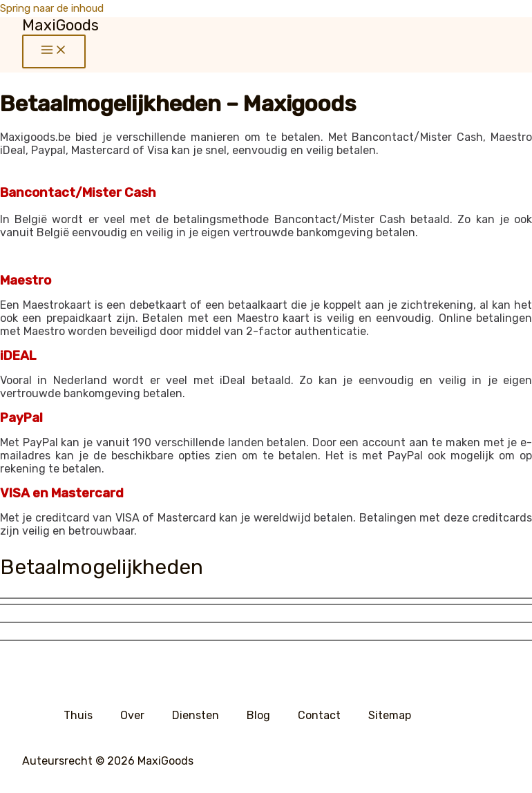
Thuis (78, 715)
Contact (319, 715)
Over (132, 715)
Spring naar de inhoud (52, 8)
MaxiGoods (60, 25)
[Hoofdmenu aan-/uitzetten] (54, 51)
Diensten (196, 715)
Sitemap (390, 715)
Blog (258, 715)
